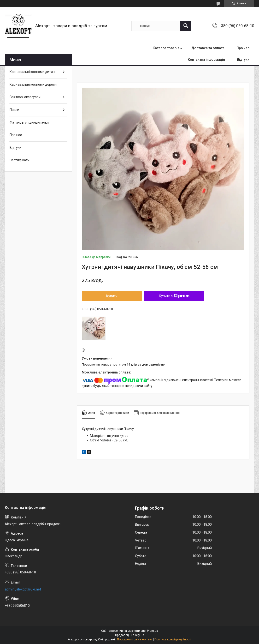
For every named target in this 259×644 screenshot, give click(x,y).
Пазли (14, 110)
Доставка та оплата (208, 48)
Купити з (174, 296)
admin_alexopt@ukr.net (23, 589)
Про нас (243, 48)
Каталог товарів (166, 48)
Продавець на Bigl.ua (130, 635)
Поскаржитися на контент (135, 639)
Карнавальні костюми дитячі (32, 72)
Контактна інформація (206, 60)
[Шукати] (186, 26)
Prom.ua (153, 631)
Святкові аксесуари (25, 97)
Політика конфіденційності (173, 639)
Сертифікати (20, 160)
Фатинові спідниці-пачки (29, 122)
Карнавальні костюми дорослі (33, 84)
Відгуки (243, 60)
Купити (112, 296)
